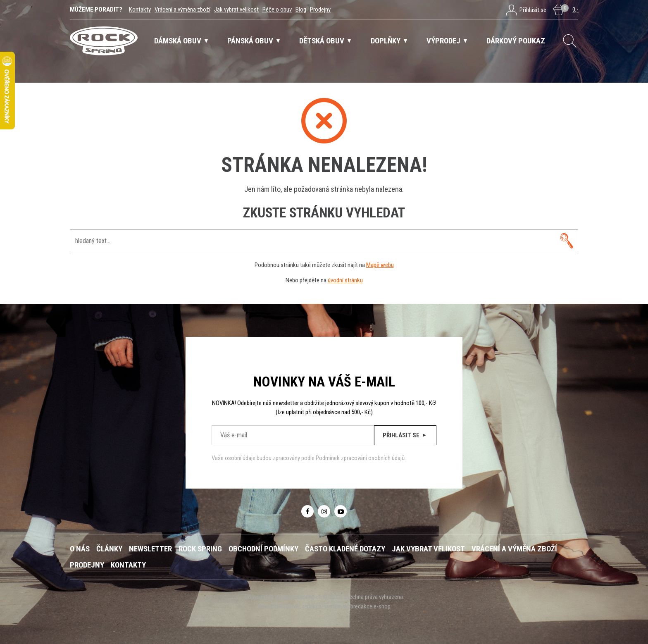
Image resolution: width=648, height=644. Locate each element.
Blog (301, 10)
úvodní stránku (345, 280)
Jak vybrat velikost (236, 10)
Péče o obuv (277, 10)
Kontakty (140, 10)
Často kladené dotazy (345, 549)
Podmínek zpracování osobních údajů (360, 458)
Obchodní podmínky (263, 549)
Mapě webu (380, 265)
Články (109, 549)
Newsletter (150, 549)
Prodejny (320, 10)
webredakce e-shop (367, 606)
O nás (80, 549)
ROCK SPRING (200, 549)
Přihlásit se (405, 435)
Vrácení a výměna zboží (182, 10)
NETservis (288, 606)
